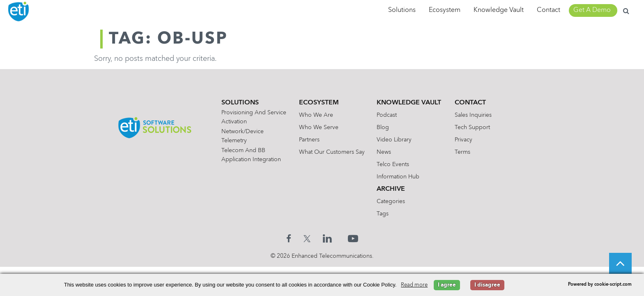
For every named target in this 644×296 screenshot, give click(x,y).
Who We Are (314, 115)
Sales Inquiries (478, 115)
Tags (385, 214)
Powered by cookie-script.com (600, 285)
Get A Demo (592, 10)
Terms (468, 152)
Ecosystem (445, 10)
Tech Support (478, 127)
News (386, 152)
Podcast (389, 115)
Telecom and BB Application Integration (245, 155)
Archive (393, 189)
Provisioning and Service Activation (248, 117)
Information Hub (400, 177)
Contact (549, 10)
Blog (385, 127)
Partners (307, 140)
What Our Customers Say (330, 152)
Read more (414, 285)
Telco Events (395, 164)
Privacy (469, 140)
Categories (393, 201)
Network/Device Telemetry (236, 136)
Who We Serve (317, 127)
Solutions (402, 10)
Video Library (396, 140)
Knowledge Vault (499, 10)
